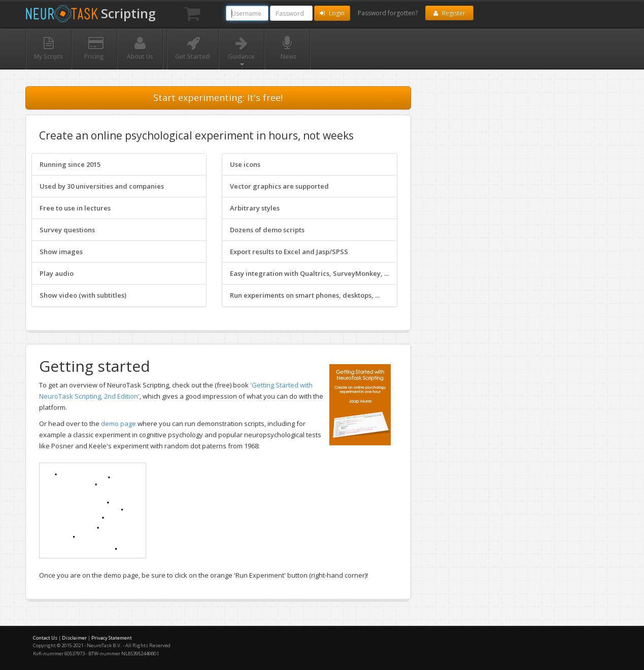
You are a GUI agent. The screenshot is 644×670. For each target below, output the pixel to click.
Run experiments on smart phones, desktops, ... (305, 295)
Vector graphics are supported (279, 186)
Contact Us (45, 638)
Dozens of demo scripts (267, 230)
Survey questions (67, 230)
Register (449, 13)
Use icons (245, 164)
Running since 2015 (70, 164)
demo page (118, 424)
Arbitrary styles (255, 208)
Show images (61, 252)
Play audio (57, 273)
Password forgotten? (388, 13)
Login (332, 13)
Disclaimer (74, 638)
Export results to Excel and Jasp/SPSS (289, 252)
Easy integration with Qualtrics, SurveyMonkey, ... (309, 273)
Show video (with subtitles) (83, 295)
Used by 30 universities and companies (102, 186)
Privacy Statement (112, 638)
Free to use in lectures (75, 208)
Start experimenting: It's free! (218, 97)
